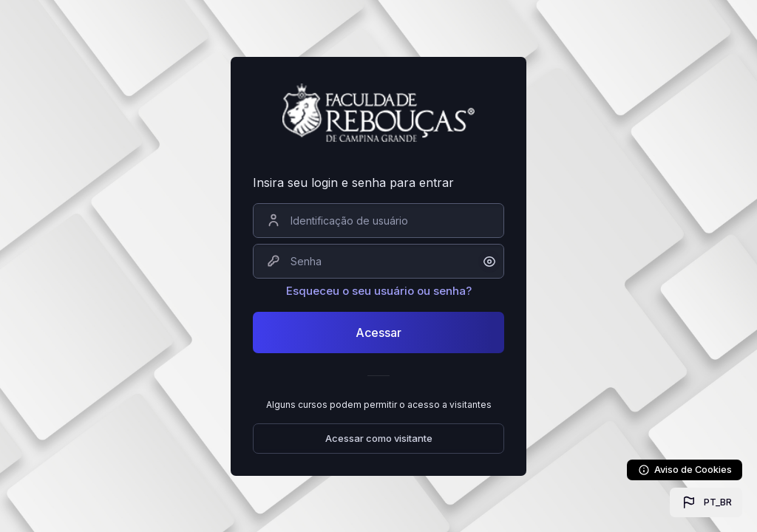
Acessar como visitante (379, 438)
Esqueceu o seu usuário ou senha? (379, 291)
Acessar (378, 332)
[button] (706, 502)
